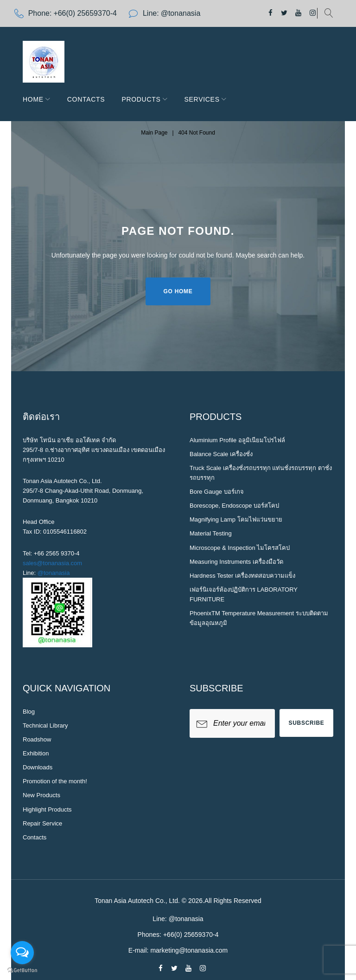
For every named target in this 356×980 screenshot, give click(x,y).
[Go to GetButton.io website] (22, 970)
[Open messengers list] (22, 953)
